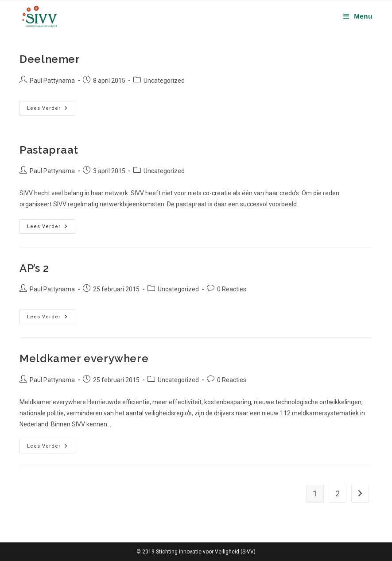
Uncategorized (164, 81)
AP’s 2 (34, 268)
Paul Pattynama (52, 81)
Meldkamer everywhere (84, 358)
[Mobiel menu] (358, 16)
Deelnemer (50, 59)
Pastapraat (49, 150)
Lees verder (51, 108)
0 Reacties (232, 289)
